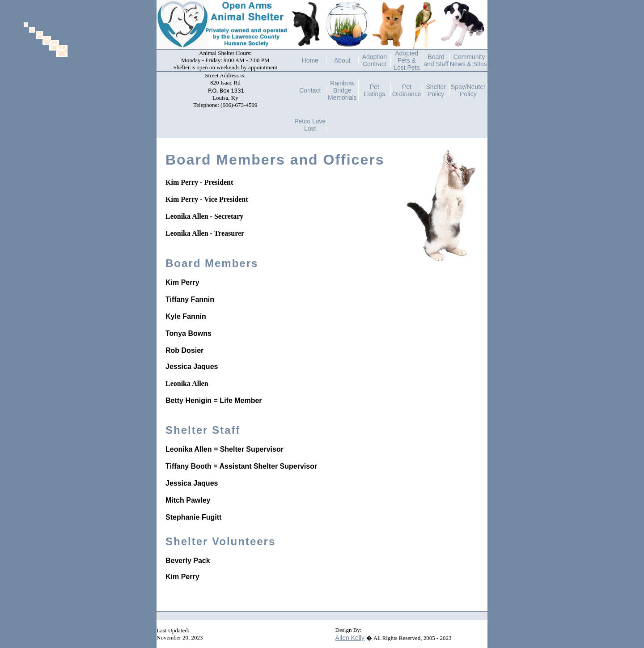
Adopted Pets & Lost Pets (407, 60)
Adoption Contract (375, 60)
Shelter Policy (436, 90)
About (342, 60)
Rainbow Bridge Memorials (342, 90)
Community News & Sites (468, 60)
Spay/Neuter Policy (468, 90)
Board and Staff (436, 60)
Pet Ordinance (407, 90)
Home (310, 60)
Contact (310, 90)
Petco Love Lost (310, 125)
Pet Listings (375, 90)
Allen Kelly (350, 638)
